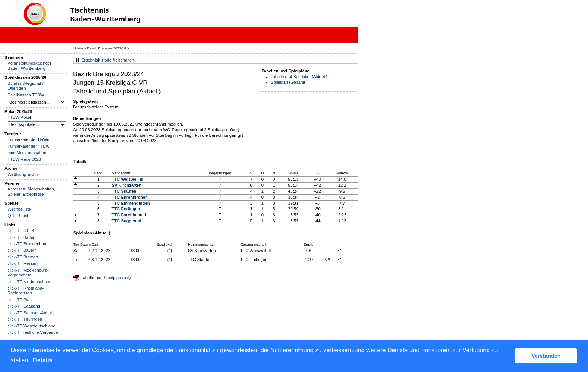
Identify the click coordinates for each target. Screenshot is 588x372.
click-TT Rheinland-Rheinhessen (25, 290)
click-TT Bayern (22, 250)
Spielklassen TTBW (26, 95)
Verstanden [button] (546, 356)
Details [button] (42, 360)
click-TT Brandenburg (28, 244)
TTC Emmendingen (131, 203)
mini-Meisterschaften (27, 153)
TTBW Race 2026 (24, 159)
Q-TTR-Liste (19, 216)
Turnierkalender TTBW (29, 146)
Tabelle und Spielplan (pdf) (106, 277)
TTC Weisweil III (127, 179)
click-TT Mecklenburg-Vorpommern (28, 272)
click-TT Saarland (24, 306)
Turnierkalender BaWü (28, 139)
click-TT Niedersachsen (29, 282)
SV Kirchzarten (127, 185)
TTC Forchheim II (129, 215)
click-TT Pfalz (20, 300)
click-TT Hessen (22, 263)
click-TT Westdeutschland (31, 326)
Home (78, 48)
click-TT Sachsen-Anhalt (30, 313)
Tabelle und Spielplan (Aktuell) (299, 76)
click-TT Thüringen (25, 319)
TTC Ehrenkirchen (130, 197)
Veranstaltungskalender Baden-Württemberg (29, 65)
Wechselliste (19, 209)
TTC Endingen (126, 209)
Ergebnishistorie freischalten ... (110, 60)
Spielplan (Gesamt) (289, 82)
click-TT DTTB (21, 231)
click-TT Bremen (23, 257)
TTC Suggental (127, 221)
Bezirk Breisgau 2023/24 (107, 48)
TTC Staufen (124, 191)
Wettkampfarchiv (23, 174)
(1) (170, 250)
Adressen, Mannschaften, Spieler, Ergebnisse (31, 191)
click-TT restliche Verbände (33, 332)
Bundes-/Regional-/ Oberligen (25, 86)
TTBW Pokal (19, 117)
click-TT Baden (21, 237)
